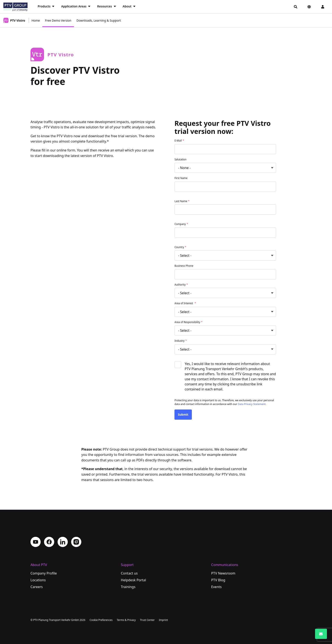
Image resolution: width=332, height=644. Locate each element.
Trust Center (147, 620)
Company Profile (44, 573)
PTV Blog (218, 580)
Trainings (128, 587)
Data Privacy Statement (252, 404)
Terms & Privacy (126, 620)
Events (216, 587)
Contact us (129, 573)
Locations (38, 580)
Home (36, 20)
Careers (37, 587)
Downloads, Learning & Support (99, 20)
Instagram (76, 542)
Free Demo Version (58, 20)
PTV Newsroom (223, 573)
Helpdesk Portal (133, 580)
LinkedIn (63, 542)
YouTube (36, 542)
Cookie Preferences (101, 620)
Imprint (163, 620)
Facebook (49, 542)
